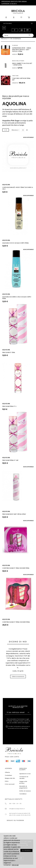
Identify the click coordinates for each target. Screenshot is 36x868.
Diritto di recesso (25, 791)
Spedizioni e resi (25, 774)
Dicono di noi (18, 642)
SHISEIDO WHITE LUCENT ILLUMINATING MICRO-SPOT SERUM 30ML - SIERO (21, 50)
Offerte (7, 772)
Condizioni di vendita (24, 778)
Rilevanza (15, 130)
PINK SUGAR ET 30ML (9, 352)
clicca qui (15, 865)
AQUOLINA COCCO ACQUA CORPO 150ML (16, 243)
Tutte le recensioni (18, 677)
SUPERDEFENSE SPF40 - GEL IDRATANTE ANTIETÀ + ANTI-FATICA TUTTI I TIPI (21, 65)
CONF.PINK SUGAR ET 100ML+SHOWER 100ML (16, 622)
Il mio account (10, 784)
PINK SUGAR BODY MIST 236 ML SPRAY (14, 514)
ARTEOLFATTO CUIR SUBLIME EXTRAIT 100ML (21, 80)
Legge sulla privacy (23, 782)
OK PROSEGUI (26, 850)
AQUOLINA (6, 185)
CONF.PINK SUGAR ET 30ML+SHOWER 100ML (16, 568)
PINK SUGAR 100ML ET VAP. (10, 460)
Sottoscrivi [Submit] (28, 712)
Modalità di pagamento (23, 787)
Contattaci (9, 775)
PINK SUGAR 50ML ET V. (9, 406)
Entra (7, 781)
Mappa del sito (10, 778)
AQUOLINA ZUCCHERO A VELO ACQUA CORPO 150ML (17, 298)
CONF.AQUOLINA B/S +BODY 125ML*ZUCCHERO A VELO (18, 188)
